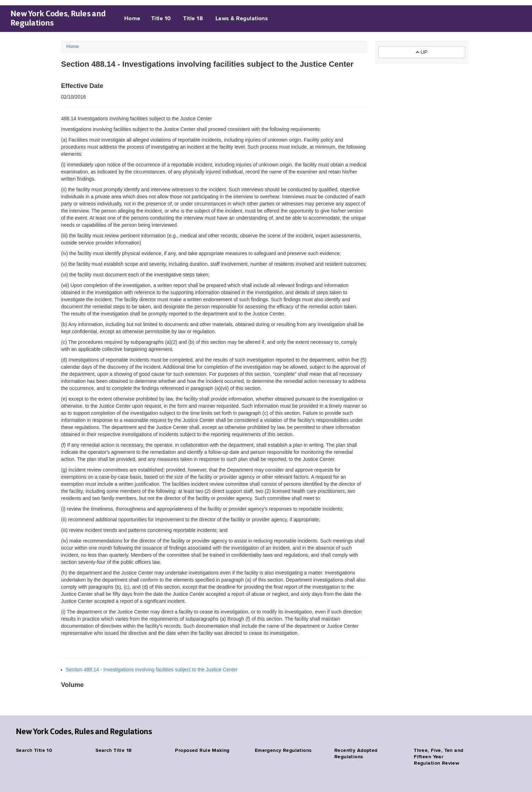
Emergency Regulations (283, 750)
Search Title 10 (34, 750)
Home (132, 19)
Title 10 (161, 19)
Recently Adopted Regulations (356, 754)
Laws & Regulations (242, 19)
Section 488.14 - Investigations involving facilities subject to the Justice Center (152, 670)
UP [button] (422, 52)
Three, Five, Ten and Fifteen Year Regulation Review (438, 757)
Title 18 (193, 19)
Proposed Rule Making (202, 750)
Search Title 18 (113, 750)
